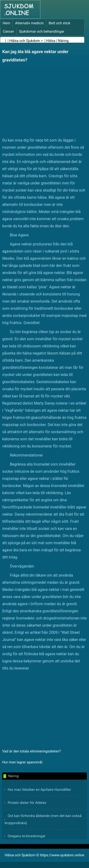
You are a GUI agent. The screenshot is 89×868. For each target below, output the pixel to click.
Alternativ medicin (29, 23)
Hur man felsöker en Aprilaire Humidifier (39, 790)
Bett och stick (59, 23)
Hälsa (51, 41)
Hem (6, 23)
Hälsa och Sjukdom (25, 41)
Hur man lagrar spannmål (22, 762)
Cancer (8, 31)
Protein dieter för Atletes (27, 803)
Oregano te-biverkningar (26, 836)
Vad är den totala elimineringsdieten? (31, 751)
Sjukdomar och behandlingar (42, 31)
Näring (63, 41)
